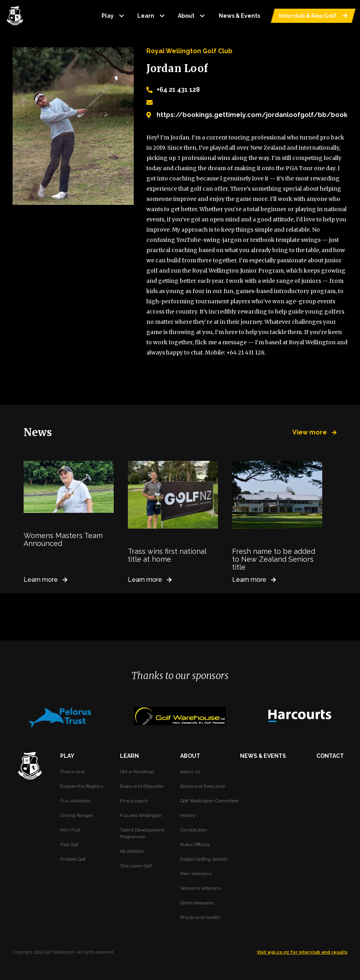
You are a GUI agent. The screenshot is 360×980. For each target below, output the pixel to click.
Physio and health (200, 917)
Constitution (194, 830)
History (188, 815)
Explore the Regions (82, 786)
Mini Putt (70, 830)
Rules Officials (195, 845)
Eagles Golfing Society (204, 859)
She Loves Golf (136, 866)
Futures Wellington (141, 815)
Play (114, 16)
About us (190, 772)
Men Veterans (196, 874)
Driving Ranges (77, 815)
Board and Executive (203, 786)
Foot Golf (69, 845)
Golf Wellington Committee (210, 801)
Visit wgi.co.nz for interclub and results (302, 952)
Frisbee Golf (73, 859)
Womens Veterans (200, 888)
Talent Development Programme (142, 833)
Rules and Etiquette (142, 786)
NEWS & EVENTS (263, 756)
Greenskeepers (197, 903)
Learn (152, 16)
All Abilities (132, 851)
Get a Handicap (137, 772)
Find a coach (134, 801)
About (192, 16)
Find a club (72, 772)
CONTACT (330, 756)
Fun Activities (75, 801)
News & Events (239, 16)
